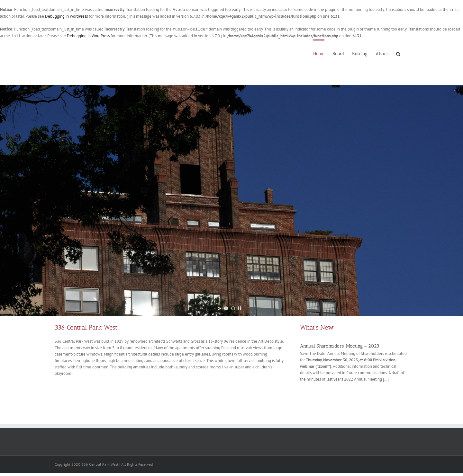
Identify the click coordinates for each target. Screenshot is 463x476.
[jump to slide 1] (226, 308)
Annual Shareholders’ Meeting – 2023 (340, 346)
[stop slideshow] (240, 308)
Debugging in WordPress (66, 16)
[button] (398, 53)
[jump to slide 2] (233, 308)
